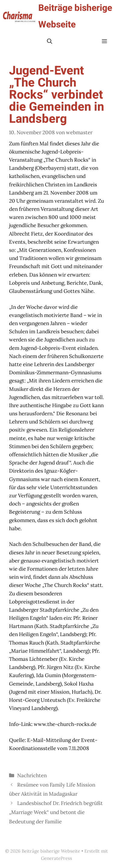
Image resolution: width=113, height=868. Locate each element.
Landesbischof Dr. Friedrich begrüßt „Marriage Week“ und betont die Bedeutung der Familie (56, 812)
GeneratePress (56, 858)
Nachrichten (32, 775)
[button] (50, 41)
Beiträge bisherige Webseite (75, 16)
